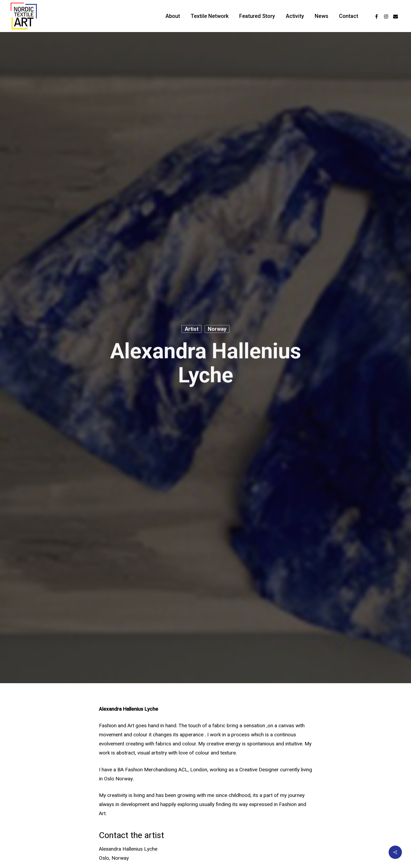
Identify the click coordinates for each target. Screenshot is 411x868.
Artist (191, 330)
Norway (217, 330)
